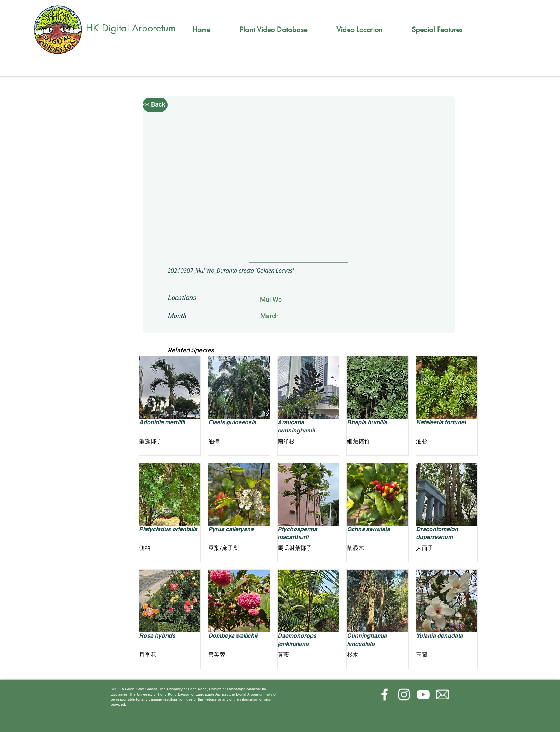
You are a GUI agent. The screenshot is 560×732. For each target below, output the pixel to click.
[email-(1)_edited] (442, 694)
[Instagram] (404, 694)
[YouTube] (423, 694)
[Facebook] (385, 694)
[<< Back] (155, 105)
